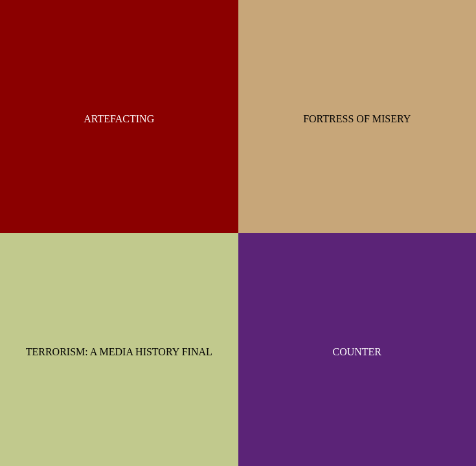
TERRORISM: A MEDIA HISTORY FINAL (119, 352)
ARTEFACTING (119, 119)
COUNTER (357, 352)
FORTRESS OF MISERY (357, 119)
